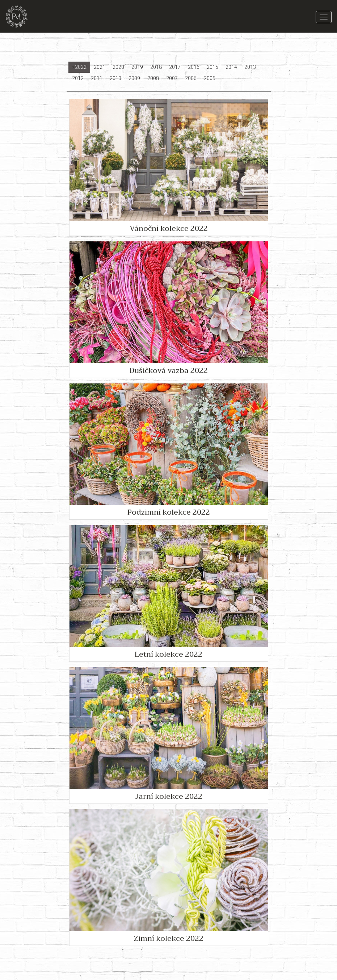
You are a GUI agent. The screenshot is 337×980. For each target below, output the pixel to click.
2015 (212, 67)
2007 (172, 78)
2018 (156, 67)
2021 (100, 67)
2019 (137, 67)
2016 (194, 67)
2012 (78, 78)
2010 (115, 78)
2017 (175, 67)
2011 (97, 78)
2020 (118, 67)
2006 (191, 78)
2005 (210, 78)
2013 (250, 67)
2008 (153, 78)
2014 (231, 67)
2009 (134, 78)
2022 (81, 67)
